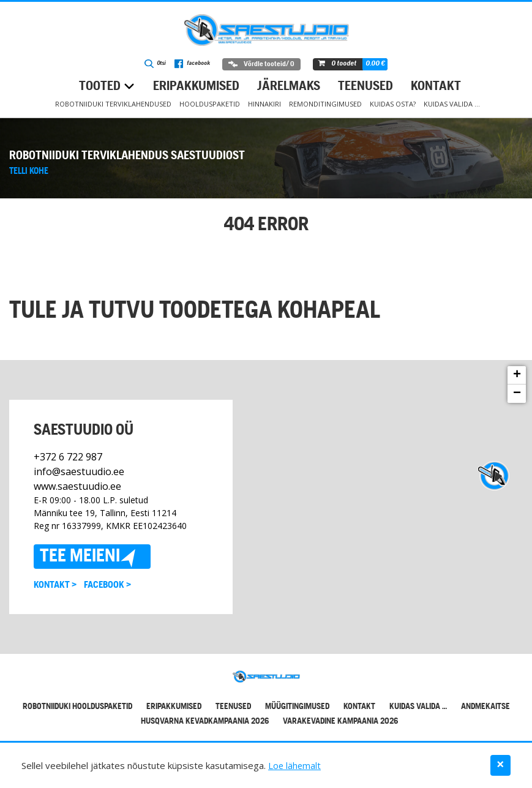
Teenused (365, 87)
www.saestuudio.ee (77, 486)
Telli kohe (29, 171)
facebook (193, 65)
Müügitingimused (297, 707)
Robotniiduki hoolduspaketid (77, 707)
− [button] (517, 394)
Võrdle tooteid (264, 64)
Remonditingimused (325, 104)
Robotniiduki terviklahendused (113, 104)
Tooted (100, 87)
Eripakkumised (196, 87)
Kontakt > (55, 585)
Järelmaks (289, 87)
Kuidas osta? (393, 104)
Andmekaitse (485, 707)
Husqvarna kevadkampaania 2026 (205, 722)
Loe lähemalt (295, 765)
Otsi (153, 65)
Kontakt (436, 87)
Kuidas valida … (452, 104)
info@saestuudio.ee (79, 471)
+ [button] (517, 375)
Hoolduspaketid (210, 104)
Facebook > (107, 585)
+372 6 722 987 (68, 457)
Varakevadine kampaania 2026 (340, 722)
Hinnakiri (264, 104)
